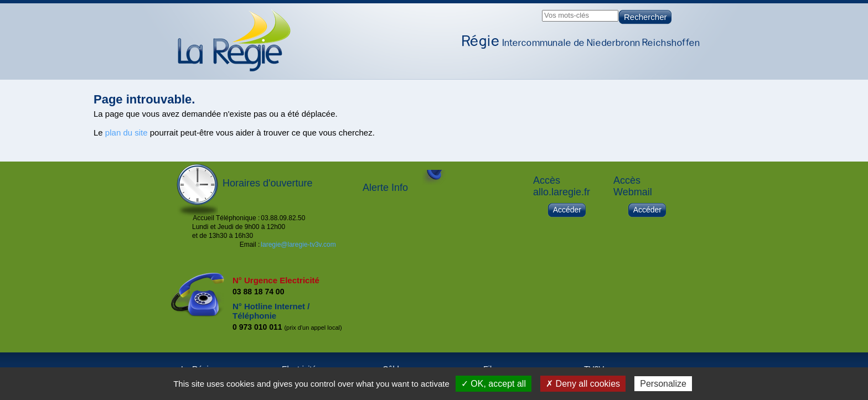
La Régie (477, 70)
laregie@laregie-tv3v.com (298, 245)
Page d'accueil (234, 40)
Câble (586, 70)
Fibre (629, 70)
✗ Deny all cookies (583, 384)
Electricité (534, 70)
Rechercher (645, 17)
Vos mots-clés (567, 15)
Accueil (422, 70)
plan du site (126, 133)
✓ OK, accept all (494, 384)
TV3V (674, 70)
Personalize (663, 384)
